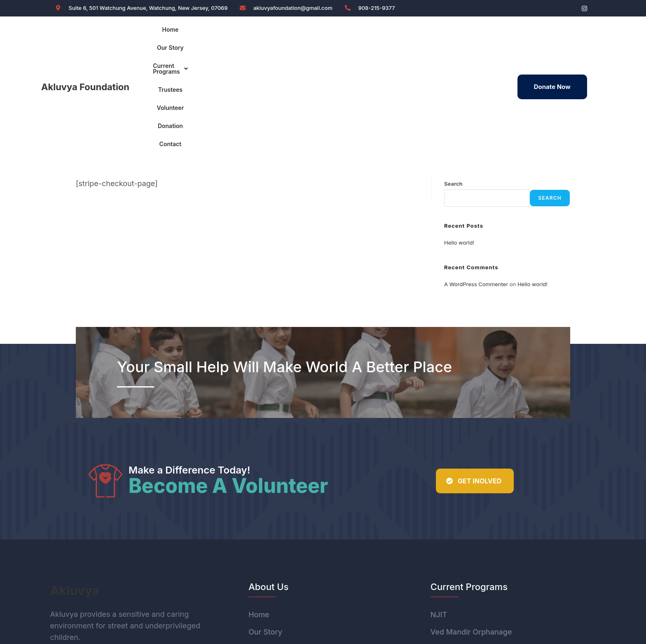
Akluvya (75, 483)
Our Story (228, 33)
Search (453, 76)
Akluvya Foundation (85, 33)
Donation (412, 33)
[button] (282, 33)
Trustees (335, 33)
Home (194, 33)
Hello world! (459, 135)
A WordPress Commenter (476, 176)
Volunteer (373, 33)
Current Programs (282, 33)
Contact (448, 33)
